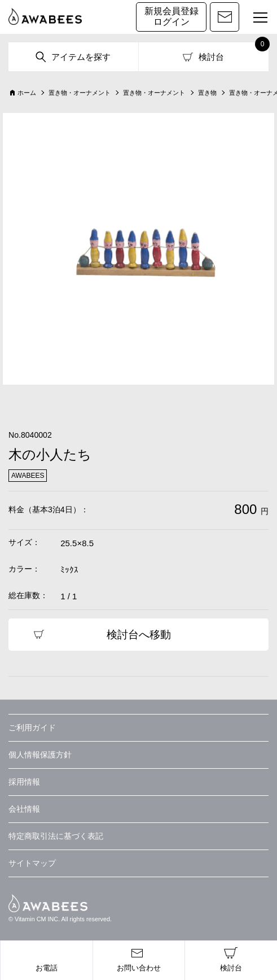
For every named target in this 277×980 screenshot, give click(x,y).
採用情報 (24, 782)
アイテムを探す (81, 57)
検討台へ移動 (139, 635)
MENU (255, 19)
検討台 (211, 57)
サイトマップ (32, 863)
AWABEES (48, 903)
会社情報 (24, 809)
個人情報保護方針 (40, 755)
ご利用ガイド (32, 728)
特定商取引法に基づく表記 (56, 836)
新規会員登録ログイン (172, 16)
